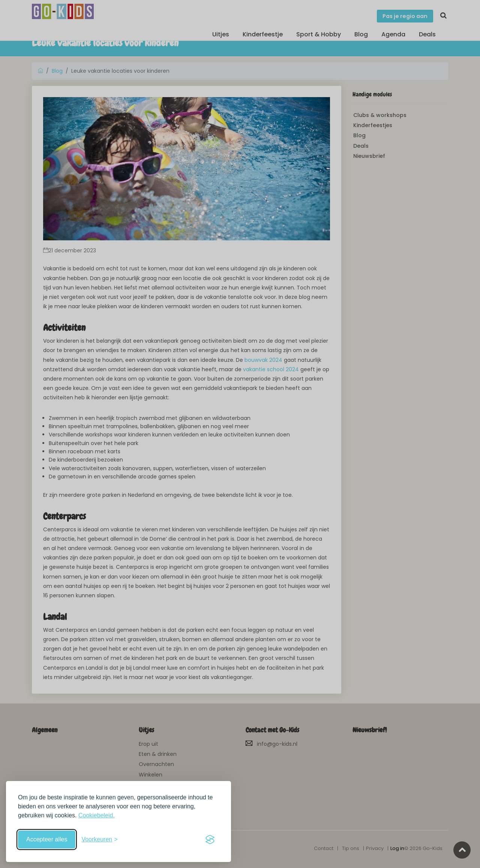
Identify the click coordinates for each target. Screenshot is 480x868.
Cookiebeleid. (97, 815)
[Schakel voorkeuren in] (99, 840)
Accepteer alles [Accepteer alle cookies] (47, 839)
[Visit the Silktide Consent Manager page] (210, 840)
